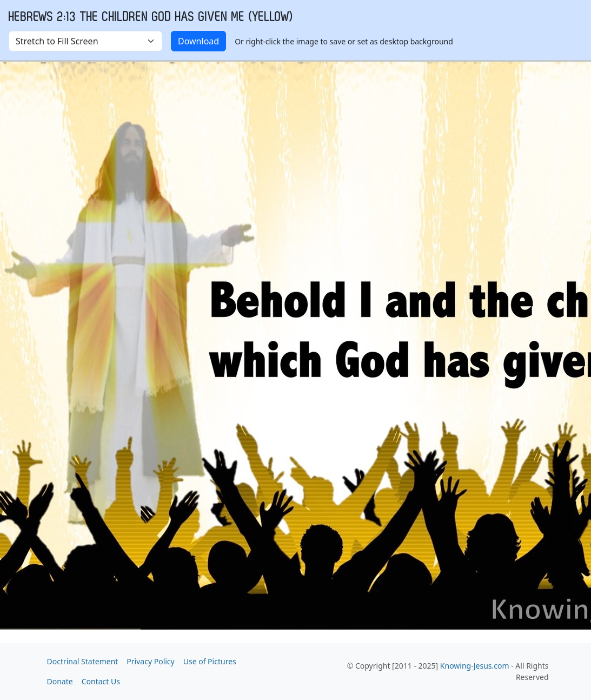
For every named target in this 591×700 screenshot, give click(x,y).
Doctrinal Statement (83, 661)
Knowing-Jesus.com (475, 666)
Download (198, 41)
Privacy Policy (150, 661)
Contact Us (101, 681)
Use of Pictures (210, 661)
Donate (60, 681)
